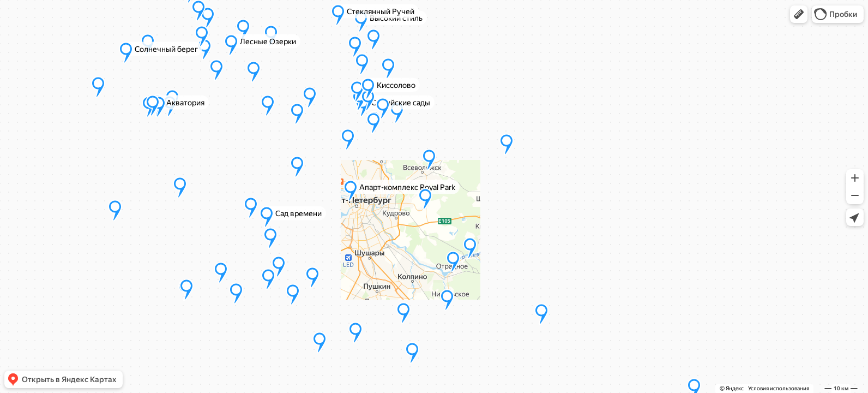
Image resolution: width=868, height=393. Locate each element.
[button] (799, 14)
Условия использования (779, 388)
